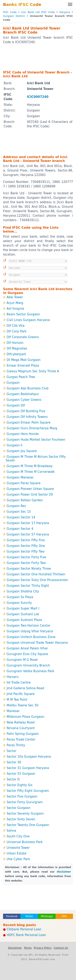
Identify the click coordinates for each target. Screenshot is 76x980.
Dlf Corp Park (17, 331)
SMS (64, 916)
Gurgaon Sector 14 (21, 517)
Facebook (12, 916)
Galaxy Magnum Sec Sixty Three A (33, 371)
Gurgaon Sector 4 (20, 529)
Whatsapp (47, 916)
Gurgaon (13, 383)
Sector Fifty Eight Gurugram (28, 791)
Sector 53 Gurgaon (21, 774)
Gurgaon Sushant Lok (23, 614)
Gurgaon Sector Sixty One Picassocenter (37, 580)
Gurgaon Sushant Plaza (24, 620)
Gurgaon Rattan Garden (25, 500)
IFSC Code (10, 12)
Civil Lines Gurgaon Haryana (28, 320)
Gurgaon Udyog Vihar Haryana (30, 631)
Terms (28, 948)
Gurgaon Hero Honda (23, 434)
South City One (18, 836)
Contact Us (61, 948)
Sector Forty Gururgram (25, 802)
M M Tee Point (17, 700)
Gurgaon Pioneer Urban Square (30, 489)
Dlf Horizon (15, 343)
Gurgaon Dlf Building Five (26, 411)
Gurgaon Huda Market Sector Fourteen (36, 440)
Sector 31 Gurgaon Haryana (28, 768)
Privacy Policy (43, 948)
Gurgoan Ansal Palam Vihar (27, 648)
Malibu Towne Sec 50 (23, 705)
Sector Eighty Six (20, 785)
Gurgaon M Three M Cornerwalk (31, 472)
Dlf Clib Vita (16, 326)
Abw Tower (15, 297)
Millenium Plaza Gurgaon (26, 717)
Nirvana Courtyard (21, 728)
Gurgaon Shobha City (23, 591)
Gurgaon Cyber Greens (24, 400)
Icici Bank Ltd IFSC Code (38, 12)
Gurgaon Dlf (16, 405)
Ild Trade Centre (19, 683)
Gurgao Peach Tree (21, 377)
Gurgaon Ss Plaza (20, 597)
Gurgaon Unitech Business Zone (31, 637)
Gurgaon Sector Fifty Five (26, 540)
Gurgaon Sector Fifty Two (26, 552)
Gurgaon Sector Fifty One (26, 546)
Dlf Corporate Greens (23, 337)
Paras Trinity (16, 745)
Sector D (13, 779)
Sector (12, 751)
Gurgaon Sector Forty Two (26, 563)
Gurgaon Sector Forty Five (26, 557)
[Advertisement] (38, 57)
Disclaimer (15, 948)
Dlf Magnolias (17, 349)
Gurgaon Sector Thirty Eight (28, 586)
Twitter (29, 916)
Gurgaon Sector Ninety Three (29, 569)
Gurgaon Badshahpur (23, 394)
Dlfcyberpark (17, 354)
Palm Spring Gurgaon (23, 734)
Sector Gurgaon (19, 808)
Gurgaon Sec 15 (19, 512)
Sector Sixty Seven (21, 819)
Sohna (11, 831)
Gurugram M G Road (22, 660)
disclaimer (64, 872)
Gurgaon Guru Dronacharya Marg (32, 428)
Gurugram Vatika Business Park (31, 671)
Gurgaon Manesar (20, 477)
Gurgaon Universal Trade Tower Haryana (37, 643)
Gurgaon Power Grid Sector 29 (30, 495)
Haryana (65, 12)
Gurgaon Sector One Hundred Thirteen (36, 574)
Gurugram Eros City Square (27, 654)
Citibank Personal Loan (24, 929)
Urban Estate (17, 853)
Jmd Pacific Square (21, 694)
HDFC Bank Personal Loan (26, 935)
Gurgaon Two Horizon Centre (28, 626)
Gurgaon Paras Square (24, 483)
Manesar (13, 711)
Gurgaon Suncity (19, 603)
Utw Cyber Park (18, 859)
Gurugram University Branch (28, 665)
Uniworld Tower (18, 848)
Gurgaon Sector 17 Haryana (28, 523)
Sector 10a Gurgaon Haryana (29, 757)
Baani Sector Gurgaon (23, 314)
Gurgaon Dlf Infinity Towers (27, 417)
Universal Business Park (25, 842)
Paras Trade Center (21, 740)
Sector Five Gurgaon (22, 796)
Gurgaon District (14, 16)
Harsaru (13, 677)
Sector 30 (14, 762)
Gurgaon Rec (16, 506)
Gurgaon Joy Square (22, 451)
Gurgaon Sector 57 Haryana (28, 534)
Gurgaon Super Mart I (23, 609)
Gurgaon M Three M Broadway (30, 466)
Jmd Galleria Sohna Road (25, 688)
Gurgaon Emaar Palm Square (29, 423)
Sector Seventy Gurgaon (25, 814)
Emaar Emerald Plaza (23, 366)
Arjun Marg (15, 303)
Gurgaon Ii (15, 445)
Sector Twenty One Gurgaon (28, 825)
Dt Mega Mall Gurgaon (24, 360)
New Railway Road (21, 722)
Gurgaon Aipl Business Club (28, 388)
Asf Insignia (15, 309)
